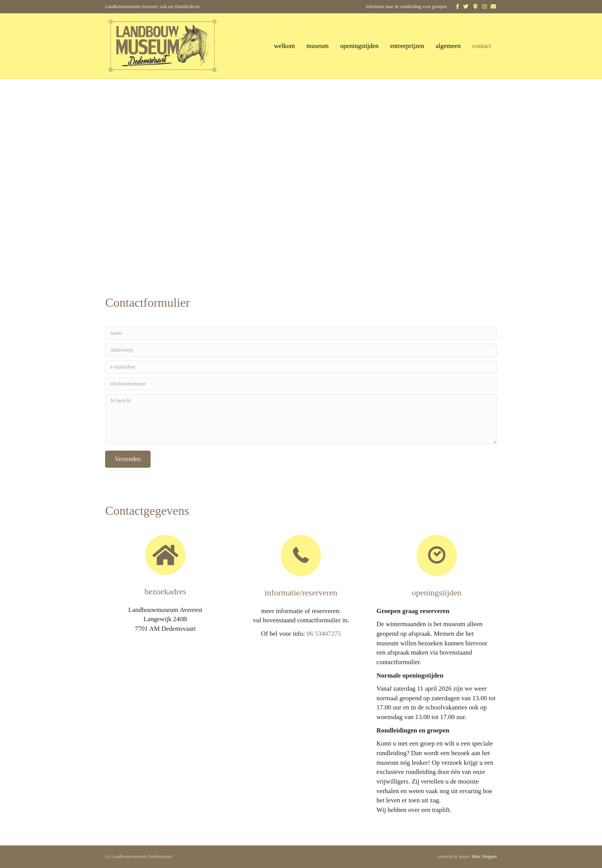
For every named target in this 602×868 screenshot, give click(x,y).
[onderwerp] (301, 350)
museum (318, 46)
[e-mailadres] (301, 367)
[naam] (301, 333)
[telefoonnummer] (301, 384)
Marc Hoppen (484, 856)
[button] (128, 459)
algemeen (448, 46)
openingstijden (359, 46)
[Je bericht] (301, 419)
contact (482, 46)
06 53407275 (324, 634)
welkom (285, 46)
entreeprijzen (407, 46)
